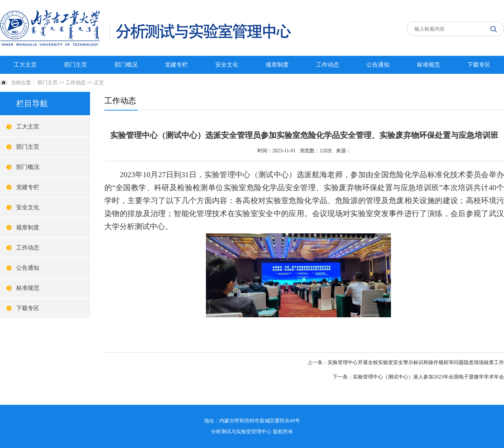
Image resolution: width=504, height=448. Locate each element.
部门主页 (76, 65)
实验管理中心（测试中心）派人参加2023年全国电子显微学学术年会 (428, 377)
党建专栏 (176, 65)
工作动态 (328, 65)
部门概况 (126, 65)
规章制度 (277, 65)
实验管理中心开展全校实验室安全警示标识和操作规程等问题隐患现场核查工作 (416, 362)
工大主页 (25, 65)
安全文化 (227, 65)
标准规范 (428, 65)
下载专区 (479, 65)
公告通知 (378, 65)
